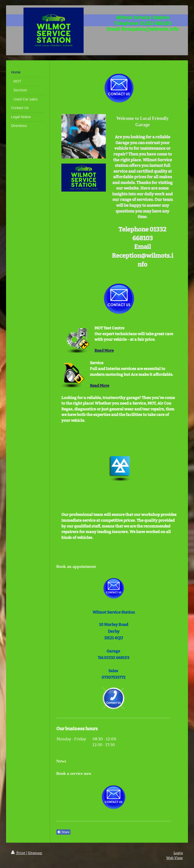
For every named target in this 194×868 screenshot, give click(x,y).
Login (178, 853)
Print (19, 853)
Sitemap (35, 853)
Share (63, 832)
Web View (175, 858)
